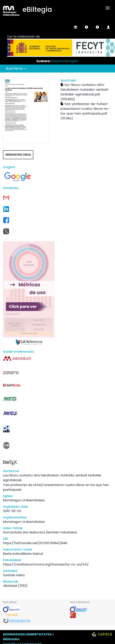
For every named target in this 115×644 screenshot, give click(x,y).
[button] (86, 27)
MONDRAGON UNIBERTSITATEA (27, 634)
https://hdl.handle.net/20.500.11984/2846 (35, 543)
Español (59, 61)
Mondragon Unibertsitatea (24, 500)
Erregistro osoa (18, 155)
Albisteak (10, 586)
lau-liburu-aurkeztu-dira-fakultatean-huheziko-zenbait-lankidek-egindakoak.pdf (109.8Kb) (85, 92)
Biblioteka (11, 639)
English (73, 61)
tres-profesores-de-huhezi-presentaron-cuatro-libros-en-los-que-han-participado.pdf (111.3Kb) (85, 111)
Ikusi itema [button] (16, 68)
